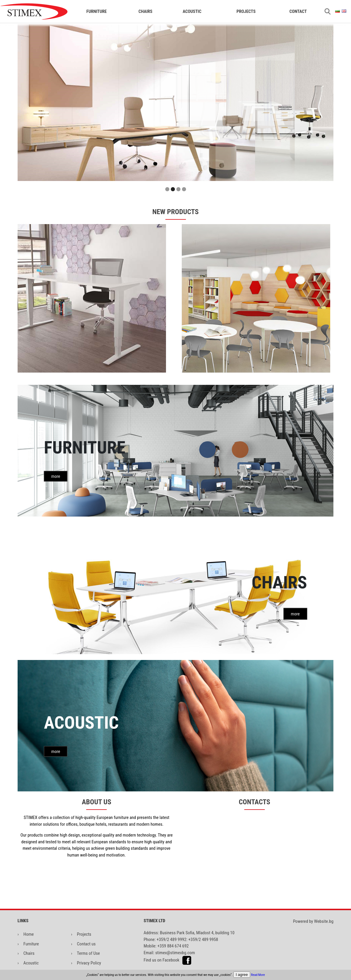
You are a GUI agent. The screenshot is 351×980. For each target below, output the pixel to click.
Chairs (29, 953)
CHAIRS (145, 11)
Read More (258, 975)
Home (29, 934)
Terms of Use (88, 953)
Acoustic (31, 963)
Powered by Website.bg (313, 921)
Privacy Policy (89, 963)
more (56, 476)
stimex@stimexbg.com (175, 953)
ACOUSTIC (192, 11)
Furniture (31, 944)
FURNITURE (96, 11)
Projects (246, 11)
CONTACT (298, 11)
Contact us (86, 944)
